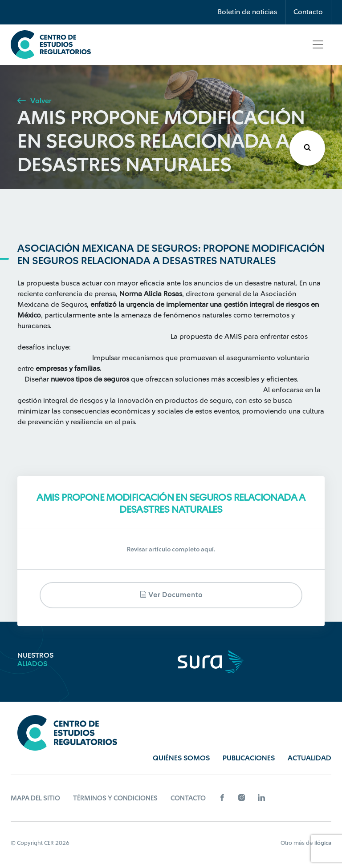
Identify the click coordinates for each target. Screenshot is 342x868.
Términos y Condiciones (115, 798)
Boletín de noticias (247, 12)
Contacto (308, 12)
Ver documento (171, 595)
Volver (34, 101)
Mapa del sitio (35, 798)
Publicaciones (249, 758)
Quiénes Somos (181, 758)
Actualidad (309, 758)
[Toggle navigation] (318, 44)
